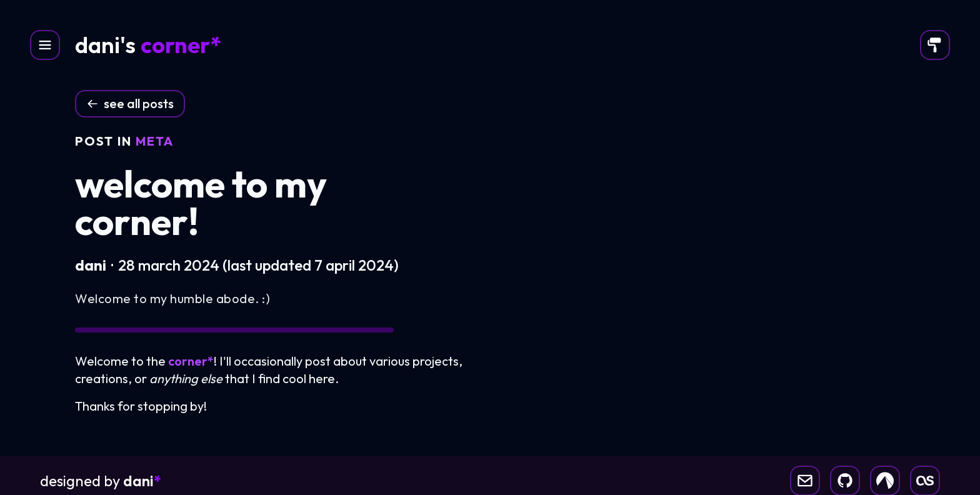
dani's (105, 45)
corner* (181, 45)
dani (142, 481)
